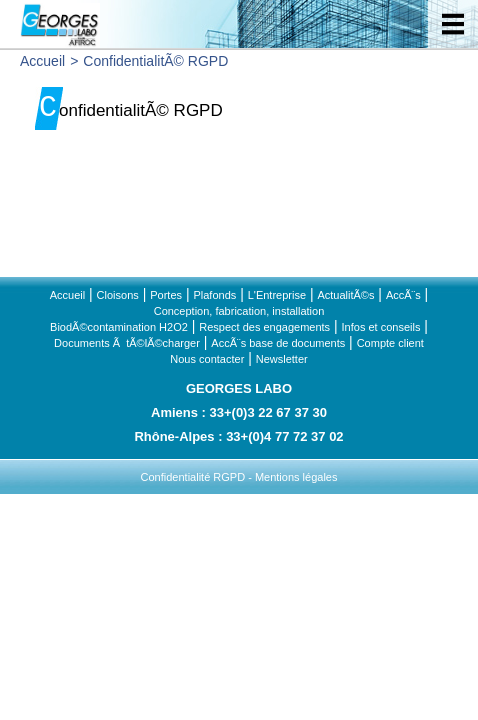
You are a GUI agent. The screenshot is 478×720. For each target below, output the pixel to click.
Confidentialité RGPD (193, 477)
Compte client (390, 343)
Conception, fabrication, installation (239, 311)
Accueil (42, 61)
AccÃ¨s (403, 295)
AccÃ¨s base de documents (278, 343)
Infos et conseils (381, 327)
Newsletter (282, 359)
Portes (166, 295)
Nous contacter (207, 359)
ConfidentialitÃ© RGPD (155, 61)
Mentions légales (296, 477)
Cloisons (118, 295)
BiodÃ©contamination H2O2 (119, 327)
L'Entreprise (277, 295)
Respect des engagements (264, 327)
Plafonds (214, 295)
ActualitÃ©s (345, 295)
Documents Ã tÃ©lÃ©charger (127, 343)
